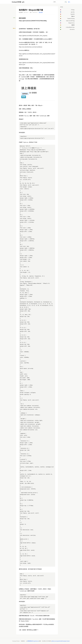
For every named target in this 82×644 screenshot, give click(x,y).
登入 (69, 2)
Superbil (73, 14)
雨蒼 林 (73, 16)
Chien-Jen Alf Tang (70, 21)
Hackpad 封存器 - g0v (18, 2)
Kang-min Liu (71, 23)
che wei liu (72, 29)
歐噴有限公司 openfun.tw (33, 641)
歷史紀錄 (41, 12)
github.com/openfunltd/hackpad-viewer (61, 641)
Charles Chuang (71, 18)
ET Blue (73, 10)
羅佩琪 (73, 25)
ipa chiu (73, 12)
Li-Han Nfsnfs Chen (70, 27)
